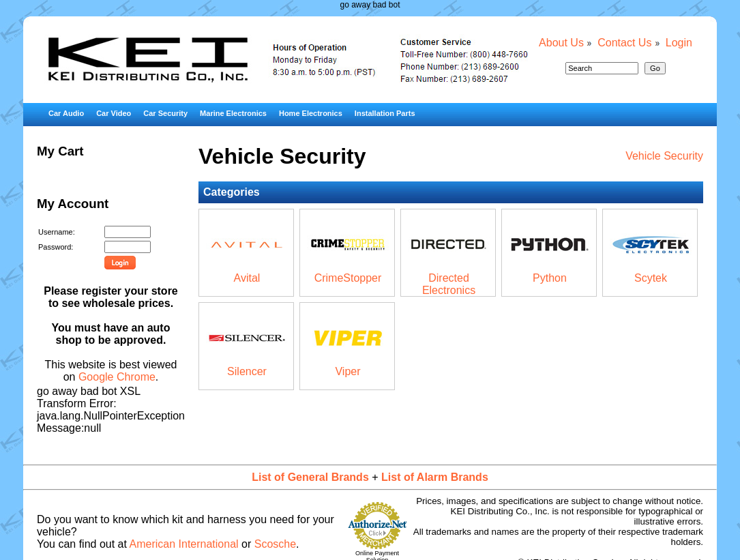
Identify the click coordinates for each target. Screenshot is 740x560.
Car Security (165, 113)
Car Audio (66, 113)
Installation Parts (385, 113)
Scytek (651, 278)
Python (550, 278)
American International (184, 544)
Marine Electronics (233, 113)
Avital (247, 278)
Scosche (275, 544)
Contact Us (624, 43)
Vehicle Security (664, 156)
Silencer (247, 371)
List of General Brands (310, 477)
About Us (561, 43)
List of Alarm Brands (435, 477)
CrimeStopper (348, 278)
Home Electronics (311, 113)
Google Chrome (117, 377)
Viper (347, 371)
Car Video (114, 113)
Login (679, 43)
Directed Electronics (449, 284)
